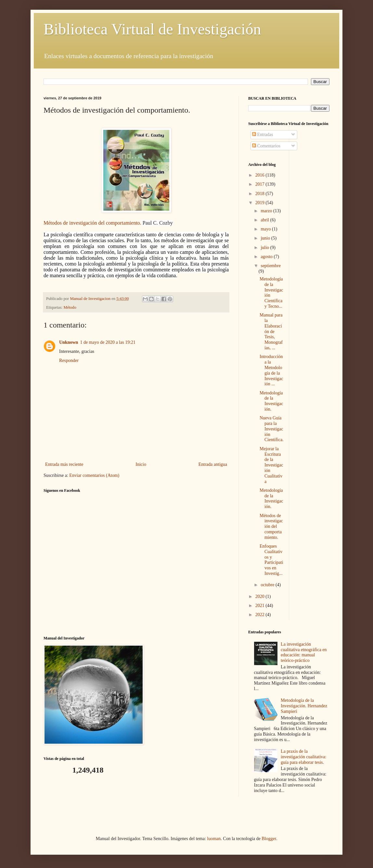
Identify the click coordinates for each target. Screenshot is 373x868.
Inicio (141, 464)
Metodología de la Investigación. (271, 401)
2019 (261, 203)
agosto (267, 257)
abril (265, 220)
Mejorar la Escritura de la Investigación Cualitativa (271, 465)
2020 (261, 596)
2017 (261, 184)
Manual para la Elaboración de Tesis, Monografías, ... (271, 331)
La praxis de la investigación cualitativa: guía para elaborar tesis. (303, 757)
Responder (69, 360)
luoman (214, 839)
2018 (261, 194)
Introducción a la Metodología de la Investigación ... (271, 370)
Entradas (263, 135)
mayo (266, 229)
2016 (261, 175)
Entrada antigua (213, 464)
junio (266, 238)
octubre (268, 585)
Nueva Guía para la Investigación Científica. (272, 429)
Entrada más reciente (64, 464)
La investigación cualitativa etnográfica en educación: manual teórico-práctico (304, 652)
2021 (261, 606)
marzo (267, 211)
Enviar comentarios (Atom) (94, 475)
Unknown (69, 342)
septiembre (270, 266)
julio (265, 248)
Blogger (269, 839)
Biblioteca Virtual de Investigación (152, 29)
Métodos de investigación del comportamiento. (92, 223)
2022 (261, 615)
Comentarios (266, 146)
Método (70, 307)
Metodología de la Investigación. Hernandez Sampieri (304, 706)
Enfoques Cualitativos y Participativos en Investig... (271, 560)
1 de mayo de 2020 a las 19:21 (108, 342)
